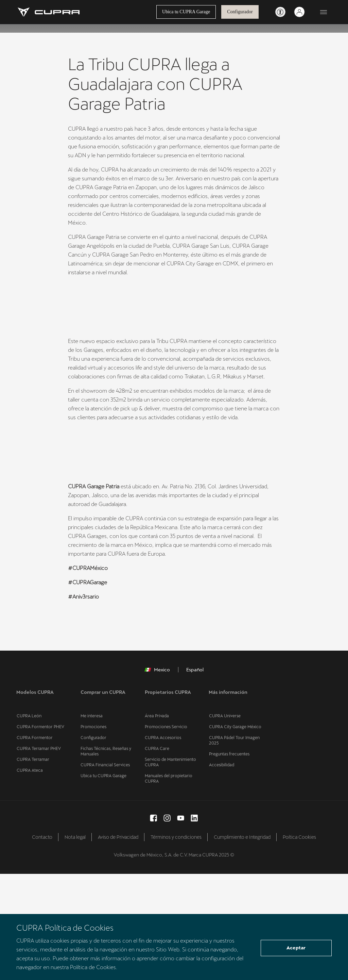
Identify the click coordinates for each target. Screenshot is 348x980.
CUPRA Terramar (32, 866)
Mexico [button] (157, 783)
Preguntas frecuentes (229, 860)
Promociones (93, 833)
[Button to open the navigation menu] (324, 12)
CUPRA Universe (224, 822)
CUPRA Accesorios (163, 844)
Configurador (240, 12)
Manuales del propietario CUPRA (168, 885)
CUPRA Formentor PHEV (40, 833)
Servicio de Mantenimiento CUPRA (170, 868)
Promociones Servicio (166, 833)
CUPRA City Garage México (234, 833)
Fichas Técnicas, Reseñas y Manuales (105, 857)
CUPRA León (28, 822)
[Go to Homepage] (49, 12)
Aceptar (296, 948)
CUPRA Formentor (34, 844)
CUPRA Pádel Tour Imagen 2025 (233, 847)
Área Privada (156, 822)
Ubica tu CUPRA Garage (186, 12)
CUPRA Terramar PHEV (38, 855)
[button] (81, 561)
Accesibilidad (221, 871)
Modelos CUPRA (35, 805)
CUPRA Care (157, 855)
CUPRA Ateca (29, 877)
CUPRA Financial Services (105, 871)
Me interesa (91, 822)
